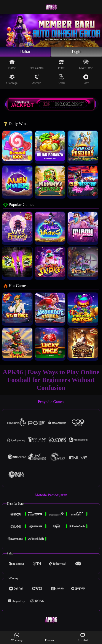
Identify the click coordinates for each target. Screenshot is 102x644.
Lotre (86, 79)
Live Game (86, 64)
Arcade (37, 79)
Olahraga (12, 79)
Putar (61, 64)
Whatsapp (17, 637)
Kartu (61, 79)
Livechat (83, 637)
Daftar (25, 52)
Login (76, 52)
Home (12, 64)
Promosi (50, 637)
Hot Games (37, 64)
